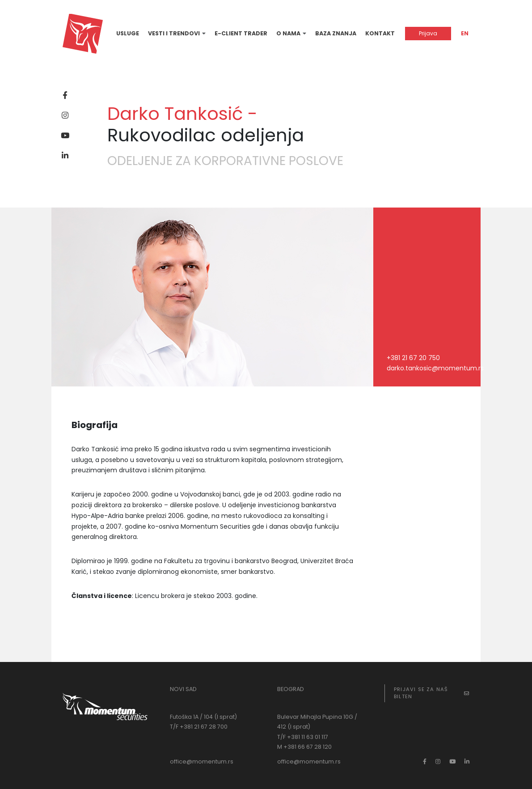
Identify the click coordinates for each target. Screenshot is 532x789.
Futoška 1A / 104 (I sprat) (203, 717)
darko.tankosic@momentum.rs (435, 368)
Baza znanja (336, 33)
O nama (288, 33)
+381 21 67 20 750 (413, 358)
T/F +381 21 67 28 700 (199, 727)
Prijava (428, 33)
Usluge (128, 33)
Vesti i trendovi (174, 33)
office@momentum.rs (202, 761)
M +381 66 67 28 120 (304, 747)
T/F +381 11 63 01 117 (303, 737)
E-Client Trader (241, 33)
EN (465, 33)
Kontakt (380, 33)
